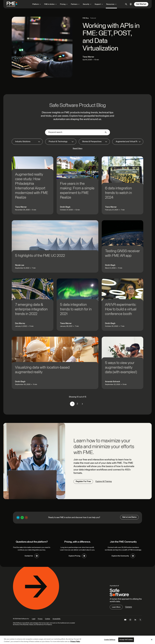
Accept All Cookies (126, 640)
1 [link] (72, 404)
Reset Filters (78, 148)
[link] (82, 404)
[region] (77, 640)
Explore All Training (104, 481)
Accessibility (57, 619)
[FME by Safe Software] (14, 4)
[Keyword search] (77, 132)
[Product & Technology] (61, 142)
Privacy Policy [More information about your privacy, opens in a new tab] (75, 642)
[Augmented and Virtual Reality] (128, 142)
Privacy (40, 619)
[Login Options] (131, 4)
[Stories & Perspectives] (94, 142)
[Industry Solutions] (27, 142)
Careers (129, 607)
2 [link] (77, 404)
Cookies (48, 619)
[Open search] (126, 4)
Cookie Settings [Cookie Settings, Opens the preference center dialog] (110, 640)
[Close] (152, 640)
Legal (34, 619)
